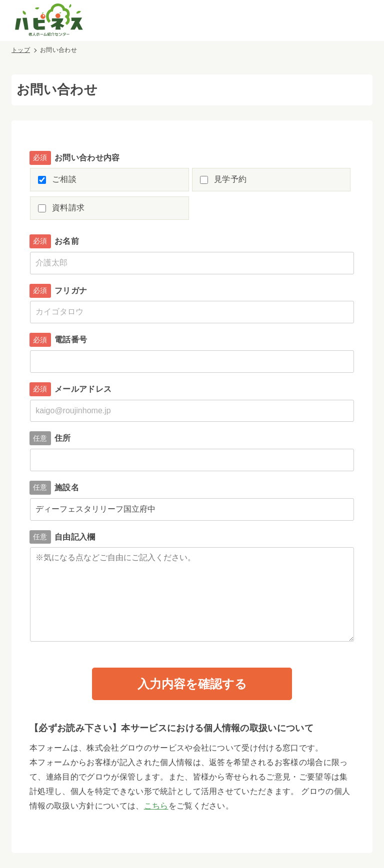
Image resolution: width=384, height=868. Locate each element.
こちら (156, 806)
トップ (21, 50)
